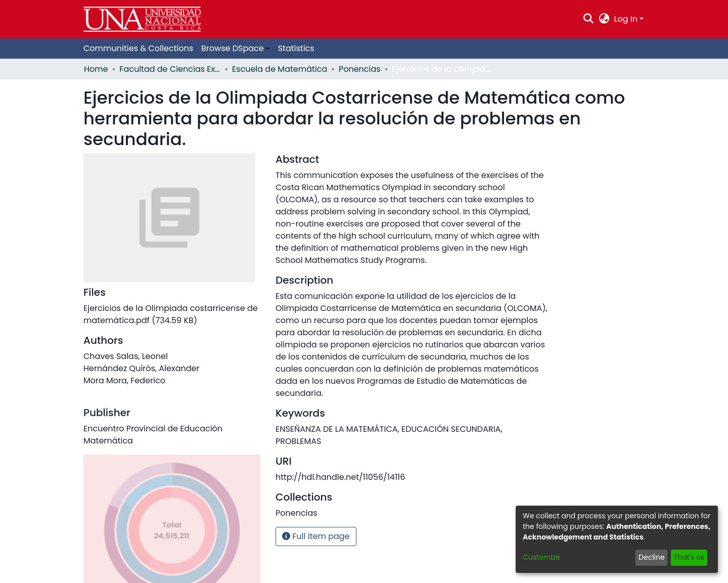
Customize (541, 557)
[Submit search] (589, 19)
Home (96, 69)
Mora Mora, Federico (124, 380)
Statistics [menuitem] (296, 48)
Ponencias (360, 69)
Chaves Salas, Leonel (126, 356)
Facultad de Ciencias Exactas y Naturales (170, 69)
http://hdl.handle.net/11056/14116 (340, 477)
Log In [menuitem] (626, 19)
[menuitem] (604, 19)
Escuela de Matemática (280, 69)
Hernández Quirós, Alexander (141, 368)
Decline (652, 557)
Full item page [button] (316, 536)
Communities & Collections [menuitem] (138, 48)
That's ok (689, 557)
